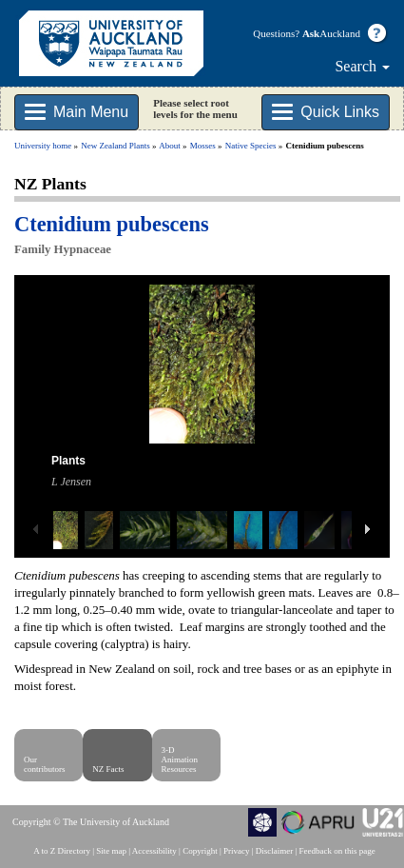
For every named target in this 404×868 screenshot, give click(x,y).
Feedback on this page (337, 851)
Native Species (251, 146)
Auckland (331, 33)
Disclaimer (275, 851)
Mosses (203, 146)
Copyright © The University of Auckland (91, 822)
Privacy (237, 851)
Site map (111, 851)
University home (43, 146)
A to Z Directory (62, 851)
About (170, 146)
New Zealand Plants (115, 146)
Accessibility (154, 851)
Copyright (200, 851)
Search (362, 66)
